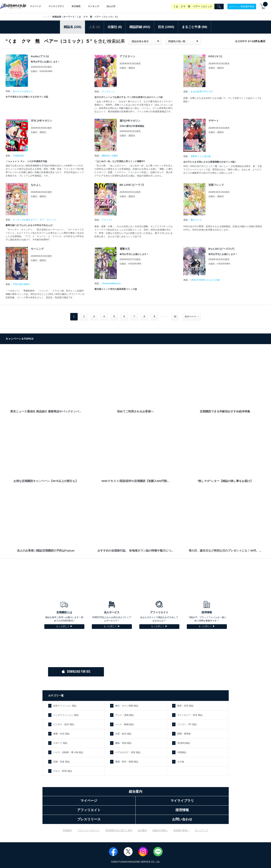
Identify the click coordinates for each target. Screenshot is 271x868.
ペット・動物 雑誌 (125, 724)
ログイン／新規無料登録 (242, 6)
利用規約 (67, 830)
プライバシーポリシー (89, 830)
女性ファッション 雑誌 (65, 706)
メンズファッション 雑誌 (66, 715)
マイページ (35, 6)
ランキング (93, 6)
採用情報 (182, 810)
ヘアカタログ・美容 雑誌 (128, 752)
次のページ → (192, 317)
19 (175, 317)
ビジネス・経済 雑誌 (64, 724)
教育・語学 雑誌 (185, 706)
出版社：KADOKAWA (42, 71)
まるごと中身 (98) (195, 27)
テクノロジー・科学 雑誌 (190, 715)
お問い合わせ (182, 819)
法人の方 (111, 6)
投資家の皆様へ (181, 830)
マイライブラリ (56, 6)
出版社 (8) (115, 27)
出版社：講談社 (127, 68)
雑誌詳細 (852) (140, 27)
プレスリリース (89, 819)
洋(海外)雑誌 (184, 743)
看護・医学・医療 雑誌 (127, 762)
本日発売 (76, 6)
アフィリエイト (89, 810)
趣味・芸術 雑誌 (123, 743)
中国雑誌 (182, 752)
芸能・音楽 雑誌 (61, 762)
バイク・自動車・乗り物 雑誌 (68, 752)
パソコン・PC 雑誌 (187, 724)
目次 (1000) (166, 27)
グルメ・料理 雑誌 (62, 771)
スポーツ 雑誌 (60, 743)
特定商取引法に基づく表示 (119, 830)
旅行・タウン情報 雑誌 (127, 706)
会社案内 (142, 830)
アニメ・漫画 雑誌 (125, 715)
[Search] (219, 7)
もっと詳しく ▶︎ (64, 626)
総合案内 (136, 792)
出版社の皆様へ (160, 830)
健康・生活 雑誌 (61, 734)
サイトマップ (202, 830)
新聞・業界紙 (184, 734)
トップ (46, 17)
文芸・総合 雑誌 (123, 734)
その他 (181, 762)
